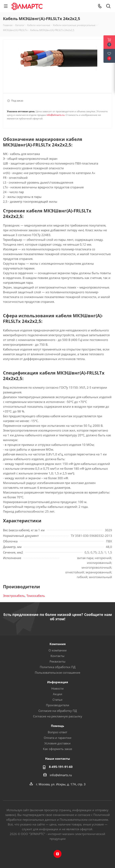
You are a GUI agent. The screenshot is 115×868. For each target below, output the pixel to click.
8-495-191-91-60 (61, 767)
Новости (57, 688)
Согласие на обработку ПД (58, 711)
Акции (58, 694)
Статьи (57, 700)
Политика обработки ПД (58, 667)
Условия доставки (57, 743)
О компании (58, 650)
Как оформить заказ (57, 749)
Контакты (57, 656)
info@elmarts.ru (56, 115)
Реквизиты (57, 661)
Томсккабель (36, 596)
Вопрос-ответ (57, 732)
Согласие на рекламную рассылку (58, 716)
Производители (58, 705)
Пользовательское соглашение (57, 673)
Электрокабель (14, 596)
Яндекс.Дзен (57, 854)
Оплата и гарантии (58, 738)
